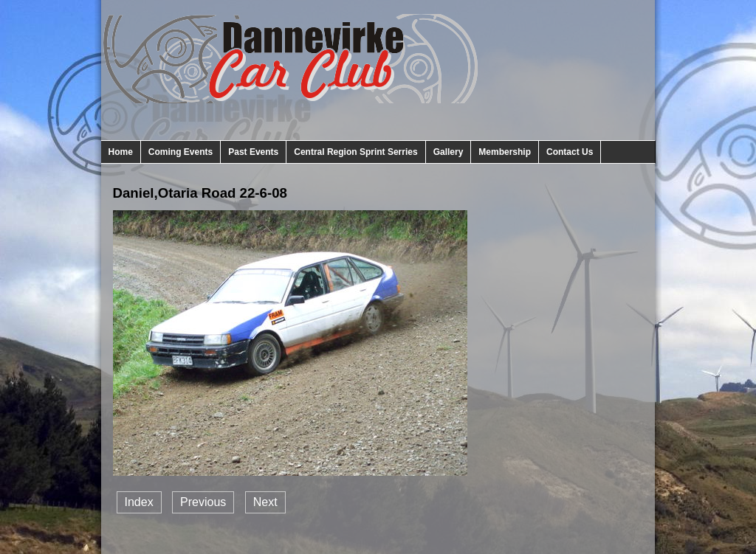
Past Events (253, 152)
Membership (505, 152)
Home (121, 152)
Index (139, 502)
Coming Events (181, 152)
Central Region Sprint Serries (355, 152)
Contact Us (570, 152)
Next (265, 502)
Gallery (449, 152)
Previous (203, 502)
